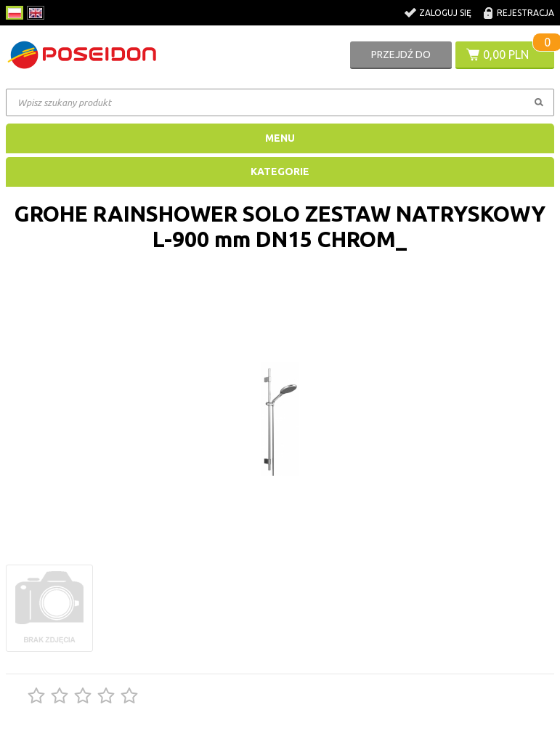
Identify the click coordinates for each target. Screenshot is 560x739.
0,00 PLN (506, 54)
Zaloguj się (445, 13)
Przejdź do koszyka (401, 59)
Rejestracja (525, 13)
